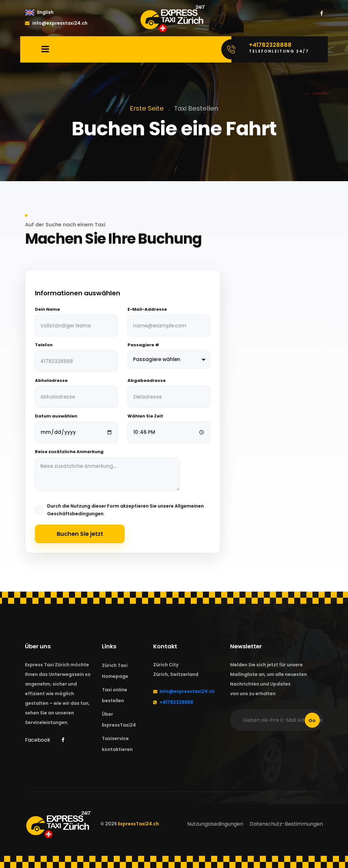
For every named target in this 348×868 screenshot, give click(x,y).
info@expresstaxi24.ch (56, 23)
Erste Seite (147, 108)
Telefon (44, 345)
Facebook (38, 740)
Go (312, 720)
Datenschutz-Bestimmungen (286, 824)
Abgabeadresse (147, 381)
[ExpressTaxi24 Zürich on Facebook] (322, 13)
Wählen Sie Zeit (145, 416)
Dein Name (47, 309)
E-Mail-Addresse (147, 309)
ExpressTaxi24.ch (138, 824)
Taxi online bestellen (115, 695)
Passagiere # (143, 345)
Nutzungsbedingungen (215, 824)
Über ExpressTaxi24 (119, 720)
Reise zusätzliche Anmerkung (69, 452)
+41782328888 (176, 702)
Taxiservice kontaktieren (117, 744)
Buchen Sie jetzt (80, 534)
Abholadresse (51, 381)
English (45, 12)
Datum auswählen (56, 416)
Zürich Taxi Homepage (115, 671)
